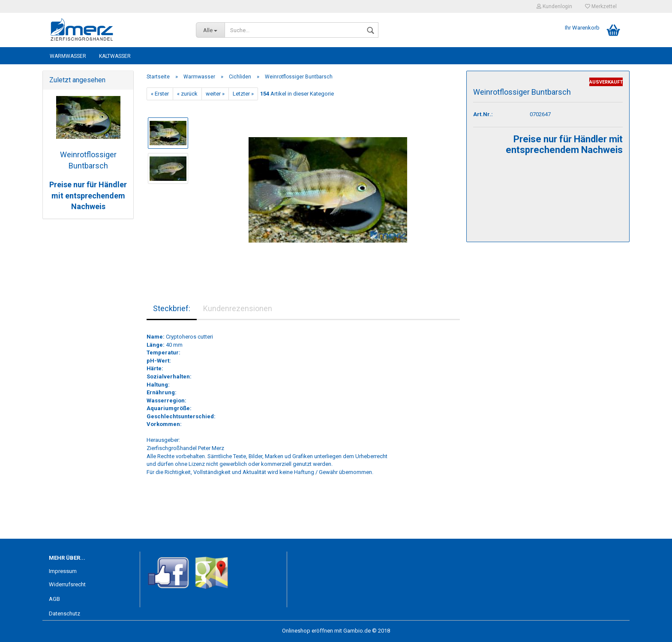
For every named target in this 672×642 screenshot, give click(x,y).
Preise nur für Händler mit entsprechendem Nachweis (88, 195)
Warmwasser (68, 56)
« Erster (160, 94)
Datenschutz (64, 613)
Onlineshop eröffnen (307, 631)
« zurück (187, 94)
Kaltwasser (115, 56)
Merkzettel (601, 6)
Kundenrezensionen (238, 308)
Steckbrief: (172, 308)
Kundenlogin (554, 6)
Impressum (63, 571)
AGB (54, 599)
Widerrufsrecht (67, 584)
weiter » (215, 94)
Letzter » (243, 94)
